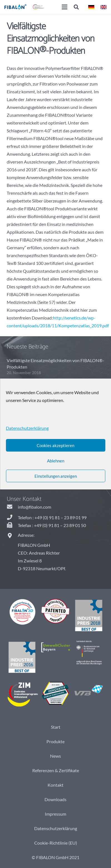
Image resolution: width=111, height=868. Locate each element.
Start (56, 727)
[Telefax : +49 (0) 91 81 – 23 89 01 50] (12, 525)
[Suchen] (77, 7)
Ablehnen (56, 461)
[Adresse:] (12, 536)
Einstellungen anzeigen (56, 476)
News (55, 756)
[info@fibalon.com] (12, 507)
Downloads (55, 799)
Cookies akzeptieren (55, 445)
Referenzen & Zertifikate (56, 770)
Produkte (55, 741)
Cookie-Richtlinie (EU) (56, 843)
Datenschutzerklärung (56, 828)
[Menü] (65, 7)
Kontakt (55, 785)
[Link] (15, 7)
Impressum (55, 814)
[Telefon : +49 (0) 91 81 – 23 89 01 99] (12, 518)
